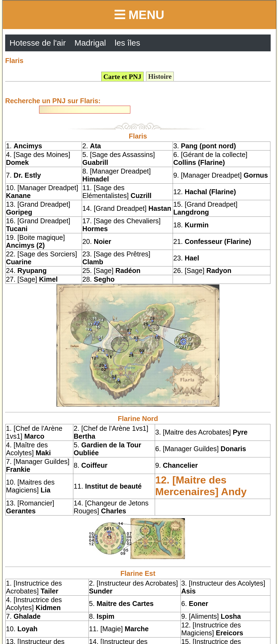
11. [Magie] (119, 629)
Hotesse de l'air (38, 43)
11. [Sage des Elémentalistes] (117, 192)
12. (205, 192)
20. (97, 241)
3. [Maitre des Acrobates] (201, 432)
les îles (127, 43)
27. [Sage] (32, 279)
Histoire (160, 76)
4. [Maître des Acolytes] (28, 449)
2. (92, 146)
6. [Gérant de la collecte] (210, 158)
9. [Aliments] (211, 616)
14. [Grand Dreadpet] (127, 208)
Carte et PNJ (122, 77)
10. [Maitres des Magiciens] (30, 486)
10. (22, 629)
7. (23, 175)
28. (98, 279)
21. (212, 241)
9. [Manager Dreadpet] (221, 175)
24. (26, 271)
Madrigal (90, 43)
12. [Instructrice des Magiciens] (212, 629)
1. (24, 146)
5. (121, 604)
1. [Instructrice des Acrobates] (34, 587)
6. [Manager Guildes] (201, 449)
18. (191, 225)
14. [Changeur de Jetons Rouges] (111, 507)
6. (195, 604)
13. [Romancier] (30, 507)
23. (186, 258)
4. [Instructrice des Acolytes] (34, 604)
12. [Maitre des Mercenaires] (201, 486)
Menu (139, 15)
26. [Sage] (202, 271)
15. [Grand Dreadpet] (205, 208)
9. (177, 465)
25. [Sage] (111, 271)
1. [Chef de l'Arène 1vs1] (34, 432)
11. (108, 486)
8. (91, 465)
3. (205, 146)
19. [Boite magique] (35, 241)
